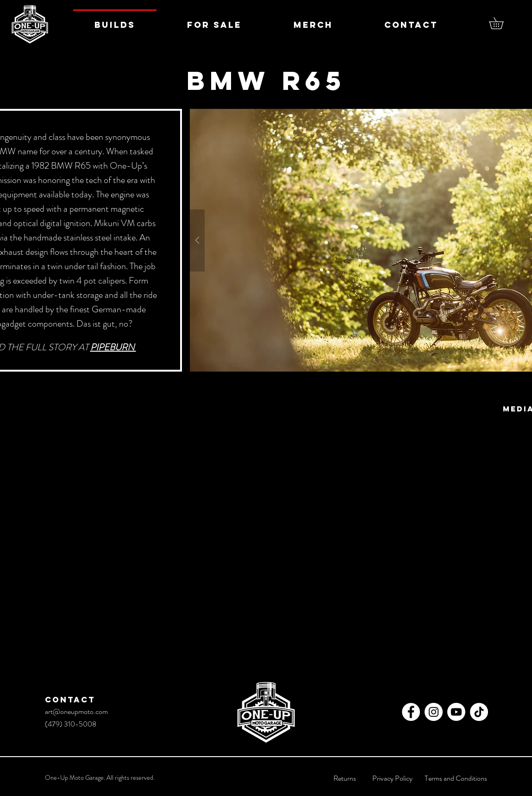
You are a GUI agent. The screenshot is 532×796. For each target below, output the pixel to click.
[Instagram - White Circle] (434, 712)
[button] (502, 23)
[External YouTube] (266, 527)
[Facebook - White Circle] (411, 712)
